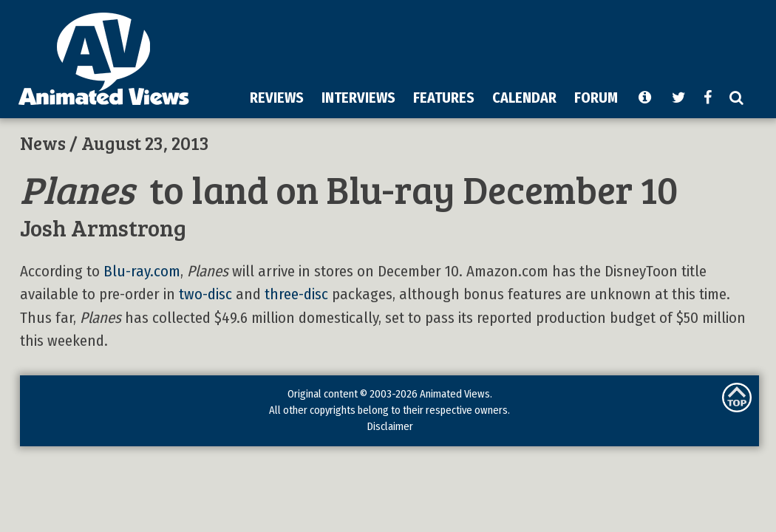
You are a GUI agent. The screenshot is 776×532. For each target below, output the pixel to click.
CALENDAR (524, 98)
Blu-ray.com (142, 272)
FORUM (596, 98)
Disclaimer (390, 426)
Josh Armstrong (103, 227)
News (43, 143)
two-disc (205, 294)
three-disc (296, 294)
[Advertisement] (407, 114)
